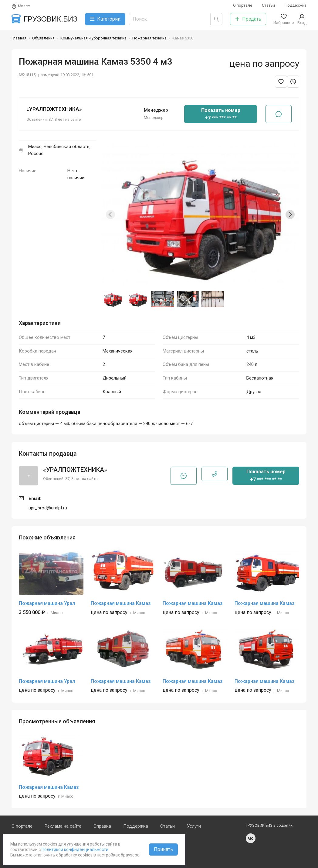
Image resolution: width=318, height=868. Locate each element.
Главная (19, 38)
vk (251, 838)
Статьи (268, 5)
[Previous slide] (110, 214)
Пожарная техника (149, 38)
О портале (243, 5)
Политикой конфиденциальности (74, 849)
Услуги (194, 826)
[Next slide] (290, 214)
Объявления (43, 38)
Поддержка (296, 5)
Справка (102, 826)
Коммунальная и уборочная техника (93, 38)
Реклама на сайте (63, 826)
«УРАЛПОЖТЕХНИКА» (54, 109)
